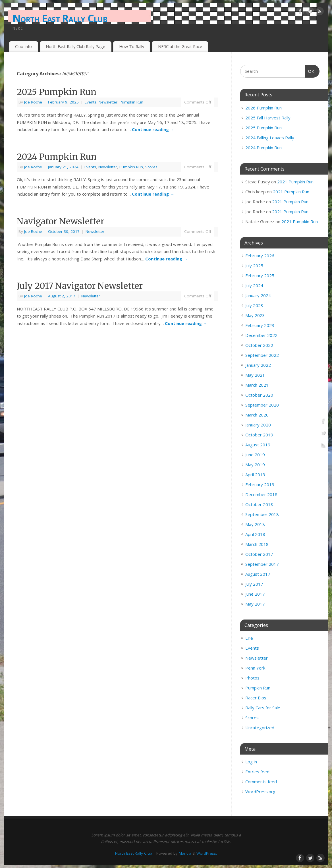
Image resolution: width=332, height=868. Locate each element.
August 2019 (258, 445)
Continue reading (153, 129)
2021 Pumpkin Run (295, 182)
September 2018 (262, 514)
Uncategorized (260, 728)
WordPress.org (260, 792)
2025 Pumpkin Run (57, 92)
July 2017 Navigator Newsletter (80, 286)
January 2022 (258, 365)
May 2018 (255, 524)
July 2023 (254, 305)
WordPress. (207, 853)
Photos (252, 678)
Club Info (23, 46)
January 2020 (258, 425)
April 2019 (255, 475)
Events (91, 102)
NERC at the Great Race (180, 46)
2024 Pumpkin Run (57, 157)
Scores (151, 167)
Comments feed (261, 782)
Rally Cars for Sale (263, 708)
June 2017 (255, 594)
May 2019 (255, 465)
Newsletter (108, 102)
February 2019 (260, 484)
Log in (251, 762)
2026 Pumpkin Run (263, 108)
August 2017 (258, 574)
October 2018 (259, 504)
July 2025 (254, 266)
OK (310, 71)
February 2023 (260, 325)
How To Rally (132, 46)
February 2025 (260, 275)
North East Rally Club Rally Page (75, 46)
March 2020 (257, 415)
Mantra (185, 853)
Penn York (255, 668)
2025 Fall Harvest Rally (268, 118)
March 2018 (257, 544)
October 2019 (259, 435)
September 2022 (262, 355)
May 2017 (255, 604)
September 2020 (262, 405)
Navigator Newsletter (61, 221)
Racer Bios (256, 698)
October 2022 (259, 345)
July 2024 (254, 285)
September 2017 (262, 564)
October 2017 (259, 554)
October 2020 (259, 395)
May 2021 (255, 375)
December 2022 (261, 335)
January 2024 (258, 295)
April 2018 (255, 534)
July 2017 (254, 584)
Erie (249, 638)
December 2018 (261, 494)
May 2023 (255, 315)
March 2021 (257, 385)
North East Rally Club (60, 18)
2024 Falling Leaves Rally (270, 138)
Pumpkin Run (131, 102)
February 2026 (260, 256)
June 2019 (255, 455)
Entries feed (257, 772)
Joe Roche (33, 102)
